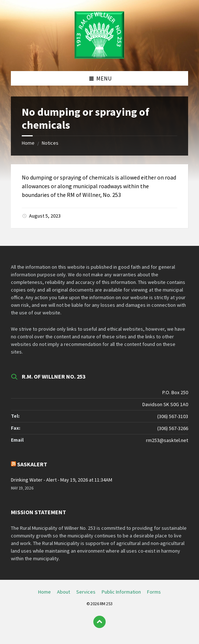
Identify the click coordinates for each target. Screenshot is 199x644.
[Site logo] (99, 57)
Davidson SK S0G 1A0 (165, 404)
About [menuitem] (64, 592)
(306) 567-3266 (173, 428)
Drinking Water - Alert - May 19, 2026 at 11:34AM (62, 480)
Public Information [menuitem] (121, 592)
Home (28, 143)
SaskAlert (32, 464)
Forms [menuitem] (154, 592)
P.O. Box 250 (175, 392)
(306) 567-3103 (173, 416)
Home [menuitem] (44, 592)
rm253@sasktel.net (167, 440)
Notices (50, 143)
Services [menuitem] (86, 592)
